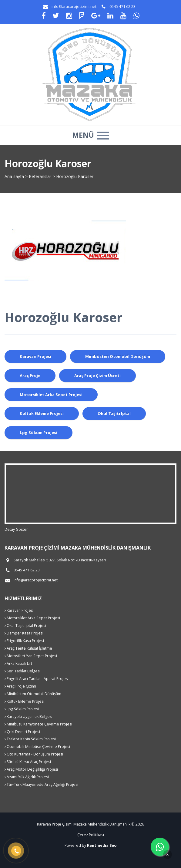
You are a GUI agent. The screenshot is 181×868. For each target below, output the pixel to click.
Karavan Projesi (19, 610)
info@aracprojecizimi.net (74, 7)
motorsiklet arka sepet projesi (51, 395)
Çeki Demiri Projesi (22, 732)
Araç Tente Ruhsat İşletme (28, 648)
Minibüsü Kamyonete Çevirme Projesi (38, 724)
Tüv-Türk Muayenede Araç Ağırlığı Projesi (41, 784)
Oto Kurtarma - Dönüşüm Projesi (34, 754)
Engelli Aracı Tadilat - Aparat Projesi (37, 679)
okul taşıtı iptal (114, 413)
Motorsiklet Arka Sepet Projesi (32, 618)
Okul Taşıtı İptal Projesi (25, 626)
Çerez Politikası (91, 835)
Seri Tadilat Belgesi (22, 671)
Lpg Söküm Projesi (22, 709)
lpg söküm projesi (39, 432)
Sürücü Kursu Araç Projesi (28, 762)
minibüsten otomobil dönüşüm (118, 356)
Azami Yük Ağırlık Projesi (27, 777)
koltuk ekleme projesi (42, 413)
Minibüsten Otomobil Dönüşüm (33, 694)
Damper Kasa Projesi (24, 633)
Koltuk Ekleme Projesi (24, 701)
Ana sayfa (14, 176)
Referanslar (40, 176)
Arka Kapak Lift (18, 663)
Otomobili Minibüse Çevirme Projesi (37, 747)
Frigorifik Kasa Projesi (24, 641)
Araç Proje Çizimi (20, 686)
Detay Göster (16, 529)
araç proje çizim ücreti (97, 375)
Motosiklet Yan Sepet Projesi (31, 656)
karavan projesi (35, 356)
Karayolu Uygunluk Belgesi (28, 717)
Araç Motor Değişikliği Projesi (31, 769)
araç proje (30, 375)
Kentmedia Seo (102, 845)
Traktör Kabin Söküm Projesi (30, 739)
